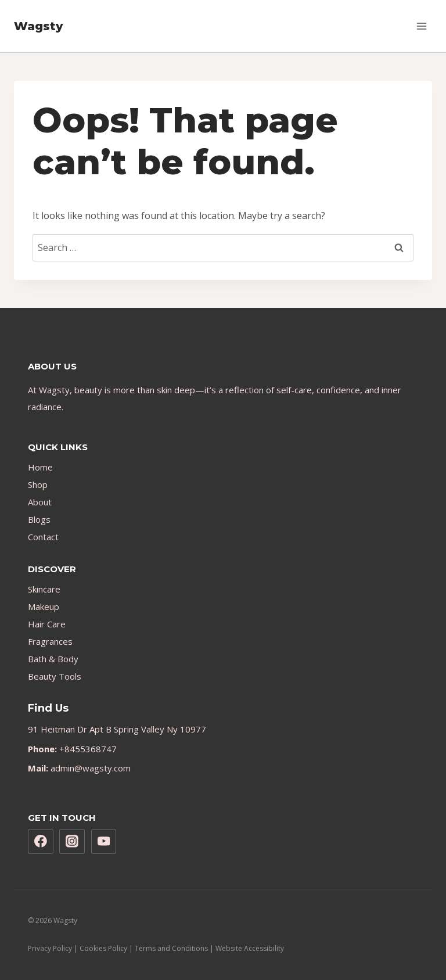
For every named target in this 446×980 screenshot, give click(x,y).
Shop (38, 484)
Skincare (44, 589)
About (40, 502)
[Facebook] (41, 842)
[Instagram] (72, 842)
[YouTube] (104, 842)
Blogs (39, 519)
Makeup (44, 606)
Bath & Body (53, 659)
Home (40, 467)
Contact (43, 537)
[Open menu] (421, 26)
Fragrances (50, 641)
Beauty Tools (55, 676)
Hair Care (47, 624)
